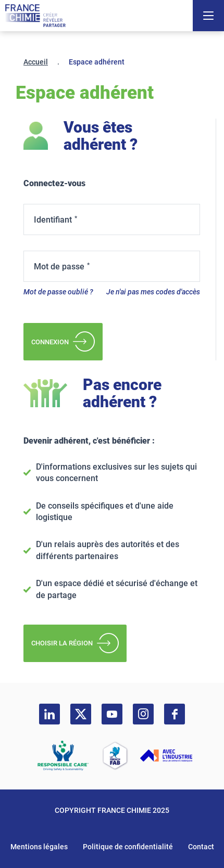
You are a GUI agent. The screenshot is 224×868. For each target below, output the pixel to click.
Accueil (36, 62)
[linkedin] (49, 714)
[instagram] (143, 714)
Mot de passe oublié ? (58, 292)
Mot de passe (59, 267)
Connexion (63, 342)
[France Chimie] (35, 16)
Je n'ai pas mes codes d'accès (153, 292)
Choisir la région (75, 643)
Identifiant (53, 220)
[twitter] (81, 714)
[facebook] (175, 714)
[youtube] (112, 714)
